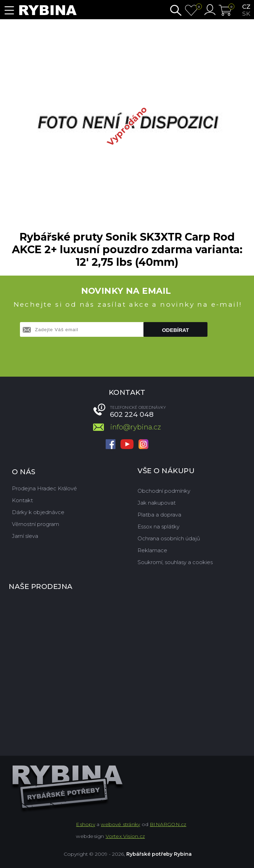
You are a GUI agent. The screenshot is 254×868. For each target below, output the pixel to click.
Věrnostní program (36, 524)
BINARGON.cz (168, 824)
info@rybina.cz (136, 427)
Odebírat (175, 330)
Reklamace (152, 550)
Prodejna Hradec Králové (44, 488)
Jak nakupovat (157, 503)
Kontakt (22, 500)
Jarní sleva (25, 536)
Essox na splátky (158, 527)
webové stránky (120, 824)
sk (246, 14)
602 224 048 (132, 414)
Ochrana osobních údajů (169, 538)
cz (246, 7)
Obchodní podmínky (164, 491)
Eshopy (85, 824)
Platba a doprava (159, 515)
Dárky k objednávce (38, 512)
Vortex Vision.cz (125, 836)
